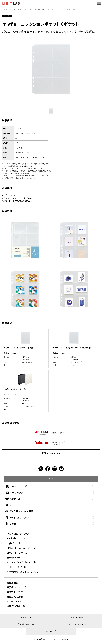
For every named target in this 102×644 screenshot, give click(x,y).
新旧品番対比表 (15, 597)
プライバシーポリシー (25, 624)
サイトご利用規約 (76, 617)
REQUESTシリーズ (16, 567)
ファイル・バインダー (17, 9)
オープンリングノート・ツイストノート (24, 562)
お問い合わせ (26, 617)
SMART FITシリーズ (17, 553)
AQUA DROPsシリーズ (18, 534)
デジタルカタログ (51, 453)
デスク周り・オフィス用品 (21, 511)
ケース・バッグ (16, 492)
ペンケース (15, 499)
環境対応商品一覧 (16, 606)
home (4, 9)
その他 (13, 524)
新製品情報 (12, 583)
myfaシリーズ (14, 543)
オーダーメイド (14, 601)
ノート (12, 505)
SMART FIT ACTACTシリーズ (21, 548)
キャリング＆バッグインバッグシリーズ (25, 572)
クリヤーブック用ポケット (36, 9)
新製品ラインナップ (16, 587)
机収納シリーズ (14, 557)
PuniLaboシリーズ (16, 538)
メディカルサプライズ (20, 517)
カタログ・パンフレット (17, 592)
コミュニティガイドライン (76, 624)
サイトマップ (51, 631)
